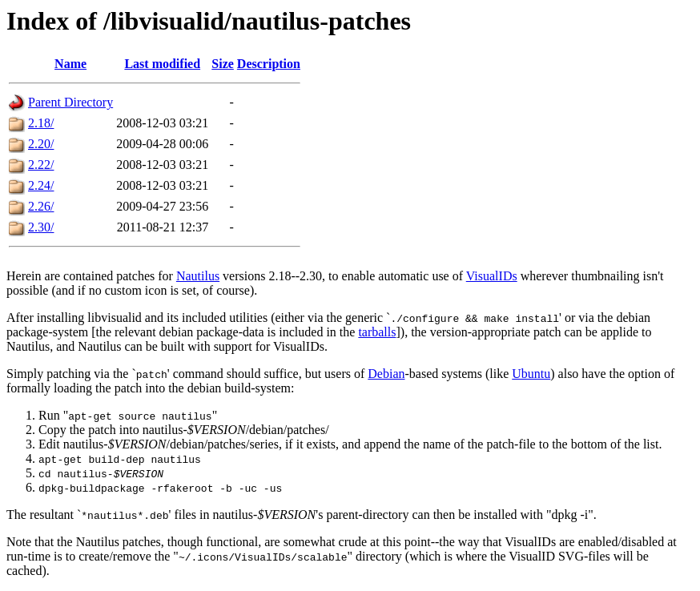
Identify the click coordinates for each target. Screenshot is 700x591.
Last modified (162, 64)
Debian (386, 374)
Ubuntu (531, 374)
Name (70, 64)
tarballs (377, 332)
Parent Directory (70, 102)
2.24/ (41, 185)
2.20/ (41, 144)
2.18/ (41, 123)
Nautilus (198, 276)
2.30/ (41, 227)
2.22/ (41, 165)
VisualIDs (492, 276)
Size (223, 64)
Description (269, 64)
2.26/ (41, 206)
